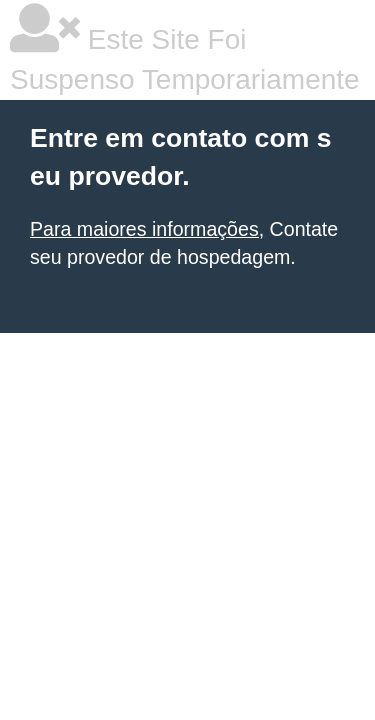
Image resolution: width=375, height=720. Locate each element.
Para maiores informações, (147, 229)
